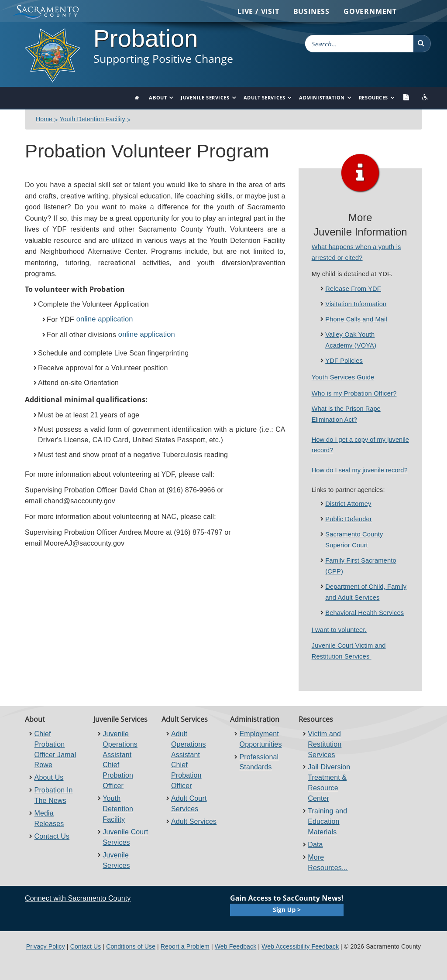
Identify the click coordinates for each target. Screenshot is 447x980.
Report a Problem (185, 946)
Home (45, 119)
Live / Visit (258, 11)
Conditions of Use (131, 946)
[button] (422, 44)
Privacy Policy (46, 946)
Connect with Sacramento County (78, 898)
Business (311, 11)
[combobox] (359, 44)
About (158, 97)
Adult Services (265, 97)
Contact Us (52, 836)
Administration (322, 97)
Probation (146, 38)
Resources (373, 97)
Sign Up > (287, 910)
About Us (49, 777)
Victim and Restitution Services (325, 744)
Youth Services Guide (343, 377)
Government (370, 11)
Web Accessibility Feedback (300, 946)
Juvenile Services (205, 97)
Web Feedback (236, 946)
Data (315, 845)
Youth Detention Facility (93, 119)
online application (105, 319)
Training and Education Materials (327, 821)
